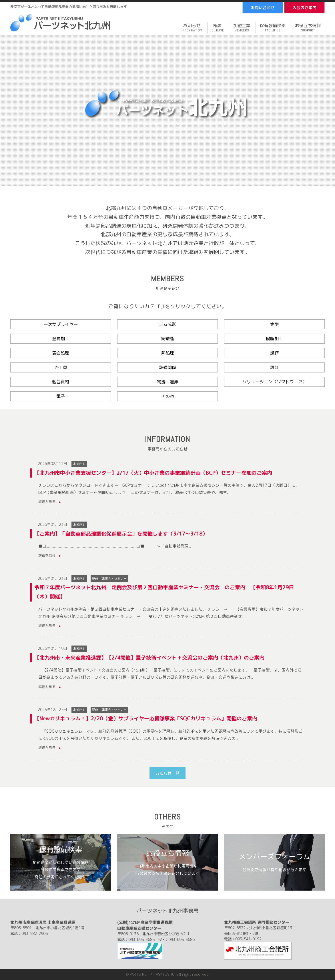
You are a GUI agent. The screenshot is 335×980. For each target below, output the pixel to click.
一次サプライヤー (61, 324)
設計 (274, 367)
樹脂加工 (274, 339)
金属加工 (61, 339)
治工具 (61, 367)
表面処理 (61, 353)
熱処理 (168, 353)
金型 (274, 324)
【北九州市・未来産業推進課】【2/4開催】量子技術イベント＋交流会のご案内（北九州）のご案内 (149, 658)
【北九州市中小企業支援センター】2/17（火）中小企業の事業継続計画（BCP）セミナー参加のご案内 (153, 473)
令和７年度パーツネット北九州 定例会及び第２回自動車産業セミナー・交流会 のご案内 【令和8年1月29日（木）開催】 (164, 592)
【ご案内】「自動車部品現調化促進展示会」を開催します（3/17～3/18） (121, 534)
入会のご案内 (304, 8)
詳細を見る (50, 502)
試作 (274, 353)
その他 (168, 396)
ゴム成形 (167, 324)
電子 (61, 396)
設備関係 (167, 367)
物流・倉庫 (168, 382)
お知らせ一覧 (167, 773)
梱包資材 (61, 382)
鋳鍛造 (168, 339)
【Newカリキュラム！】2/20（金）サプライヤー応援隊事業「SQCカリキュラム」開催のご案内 (146, 719)
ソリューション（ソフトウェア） (275, 382)
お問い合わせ (263, 8)
